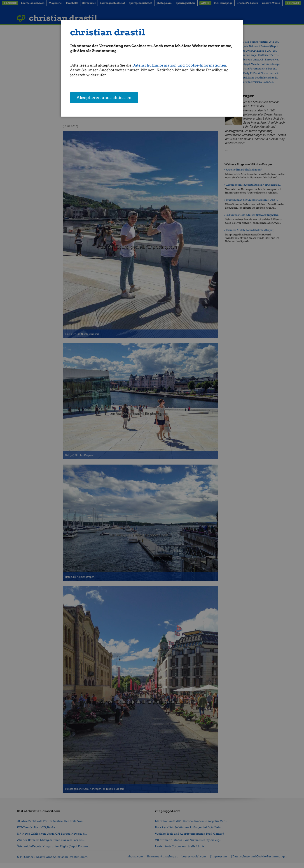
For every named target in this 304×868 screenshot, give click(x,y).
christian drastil (108, 32)
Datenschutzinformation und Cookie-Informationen (179, 65)
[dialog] (152, 68)
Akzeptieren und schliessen (104, 98)
